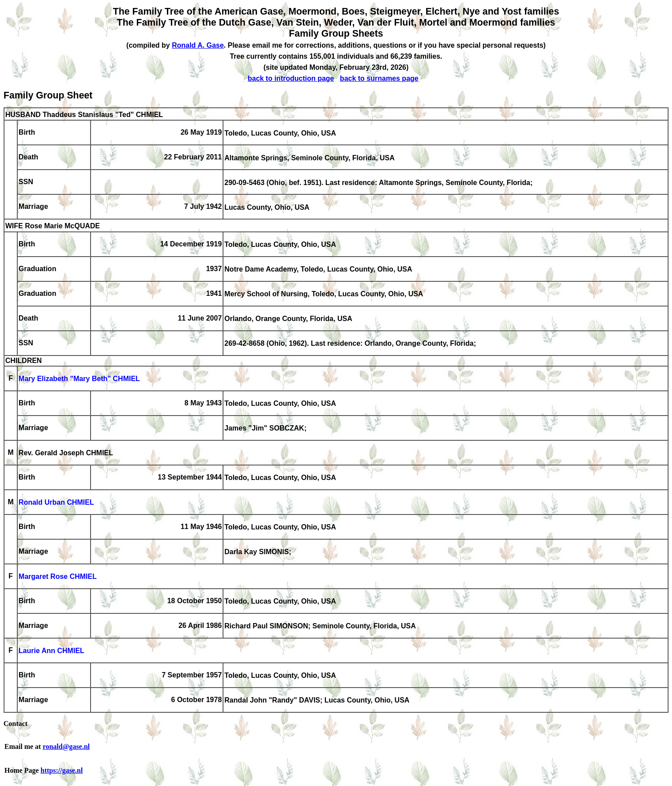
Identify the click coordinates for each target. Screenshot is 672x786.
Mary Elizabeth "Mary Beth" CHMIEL (79, 379)
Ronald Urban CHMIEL (56, 503)
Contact (15, 724)
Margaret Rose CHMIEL (58, 577)
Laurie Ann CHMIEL (51, 651)
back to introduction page (291, 78)
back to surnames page (379, 78)
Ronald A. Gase (198, 45)
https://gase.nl (62, 770)
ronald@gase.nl (66, 746)
